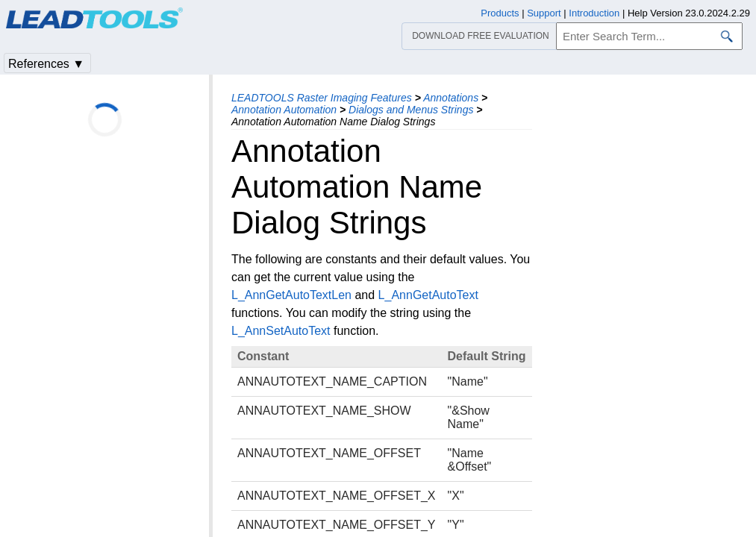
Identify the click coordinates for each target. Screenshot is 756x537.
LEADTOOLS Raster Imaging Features (322, 98)
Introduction (594, 13)
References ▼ (46, 64)
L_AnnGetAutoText (428, 295)
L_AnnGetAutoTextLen (291, 295)
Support (544, 13)
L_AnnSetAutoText (281, 331)
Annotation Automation (284, 110)
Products (500, 13)
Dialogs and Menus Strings (411, 110)
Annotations (451, 98)
